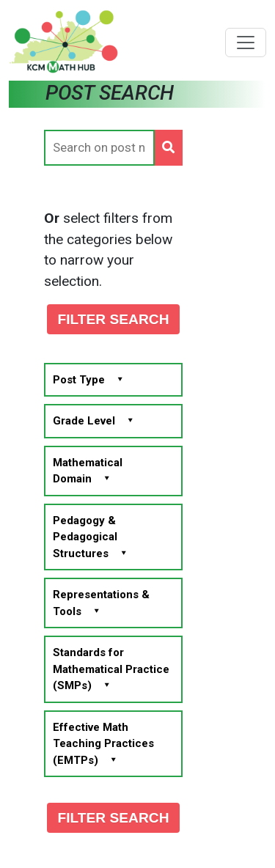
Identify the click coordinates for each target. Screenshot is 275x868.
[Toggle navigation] (246, 43)
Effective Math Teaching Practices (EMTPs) (103, 744)
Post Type (88, 380)
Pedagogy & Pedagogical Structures (90, 537)
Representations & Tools (101, 603)
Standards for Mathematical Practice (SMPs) (111, 669)
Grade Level (93, 421)
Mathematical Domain (88, 471)
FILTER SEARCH (113, 319)
